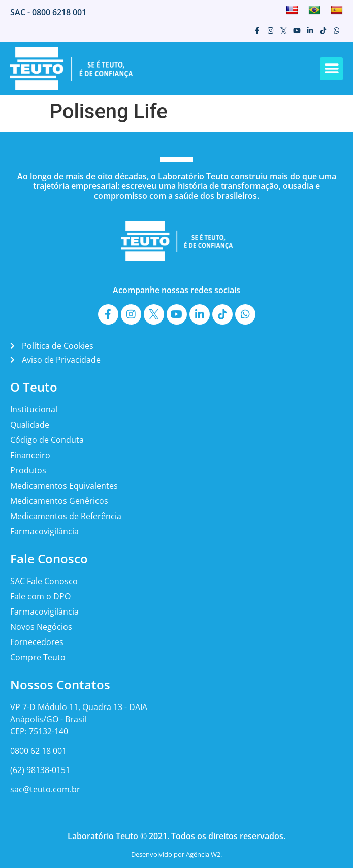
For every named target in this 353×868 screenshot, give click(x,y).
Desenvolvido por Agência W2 (176, 854)
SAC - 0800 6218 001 (48, 12)
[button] (331, 69)
